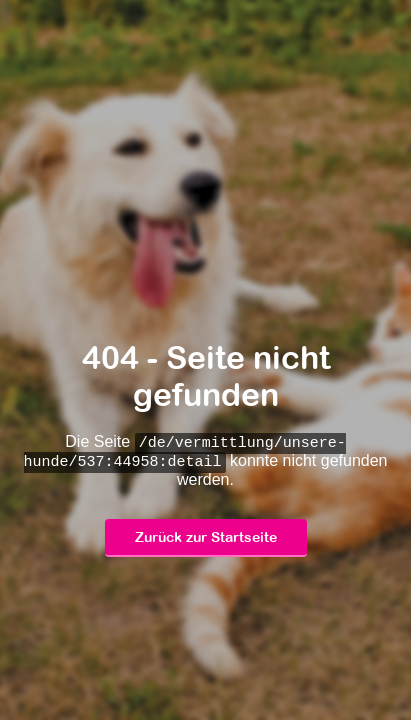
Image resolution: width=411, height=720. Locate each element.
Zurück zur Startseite (206, 538)
